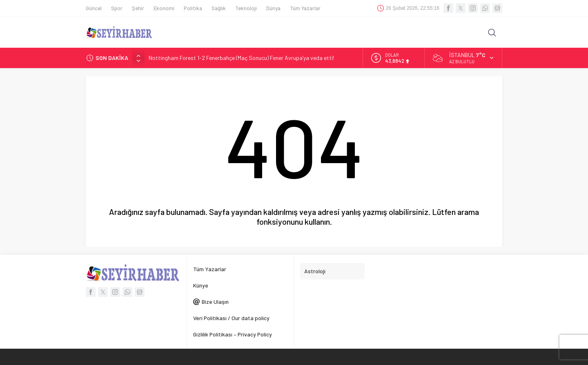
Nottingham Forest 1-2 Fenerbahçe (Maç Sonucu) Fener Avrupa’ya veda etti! (241, 58)
